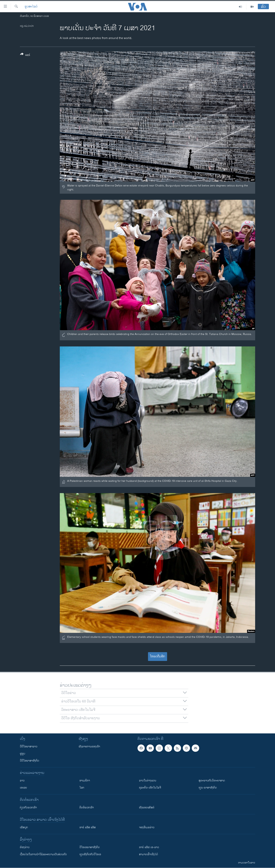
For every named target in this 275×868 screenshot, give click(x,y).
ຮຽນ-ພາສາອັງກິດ (208, 788)
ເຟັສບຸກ (24, 827)
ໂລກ (82, 788)
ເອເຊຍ (23, 788)
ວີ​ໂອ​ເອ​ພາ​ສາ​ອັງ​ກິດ (90, 847)
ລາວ (22, 781)
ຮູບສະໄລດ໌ (31, 7)
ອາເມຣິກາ (85, 781)
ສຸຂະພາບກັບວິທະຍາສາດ (212, 781)
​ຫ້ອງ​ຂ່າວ (25, 847)
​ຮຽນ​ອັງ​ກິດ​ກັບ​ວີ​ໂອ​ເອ (90, 854)
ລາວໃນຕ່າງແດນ (148, 781)
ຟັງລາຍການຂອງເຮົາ (89, 746)
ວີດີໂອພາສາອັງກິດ (30, 761)
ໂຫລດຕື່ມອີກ (157, 656)
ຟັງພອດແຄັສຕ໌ (147, 807)
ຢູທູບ (23, 754)
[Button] (25, 55)
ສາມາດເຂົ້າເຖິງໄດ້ (148, 854)
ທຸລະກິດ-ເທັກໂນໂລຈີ (150, 788)
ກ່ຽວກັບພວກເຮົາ (28, 807)
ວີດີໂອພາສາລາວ (29, 746)
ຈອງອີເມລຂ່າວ (147, 827)
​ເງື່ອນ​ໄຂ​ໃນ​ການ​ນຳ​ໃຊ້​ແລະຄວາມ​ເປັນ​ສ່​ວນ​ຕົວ (43, 854)
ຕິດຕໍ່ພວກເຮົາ (87, 807)
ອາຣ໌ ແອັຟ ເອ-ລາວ (149, 847)
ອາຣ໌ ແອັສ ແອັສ (88, 827)
